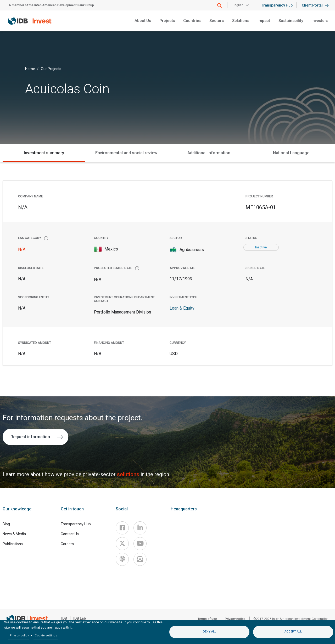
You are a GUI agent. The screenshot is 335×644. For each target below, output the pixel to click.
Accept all (293, 632)
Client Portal (315, 5)
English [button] (238, 5)
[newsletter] (140, 559)
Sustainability (291, 21)
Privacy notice (235, 619)
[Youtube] (140, 544)
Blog (6, 524)
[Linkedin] (140, 528)
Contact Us (70, 534)
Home (30, 69)
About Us (143, 21)
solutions (129, 474)
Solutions (241, 21)
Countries (192, 21)
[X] (122, 544)
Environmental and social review (126, 153)
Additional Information (209, 153)
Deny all (210, 632)
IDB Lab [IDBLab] (80, 618)
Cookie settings (46, 636)
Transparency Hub (277, 5)
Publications (13, 544)
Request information (37, 437)
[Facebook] (122, 528)
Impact (264, 21)
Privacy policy (19, 636)
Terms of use (207, 619)
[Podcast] (122, 559)
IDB (64, 618)
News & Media (14, 534)
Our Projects (51, 69)
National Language (291, 153)
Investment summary (44, 153)
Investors (320, 21)
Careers (67, 544)
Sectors (216, 21)
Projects (167, 21)
